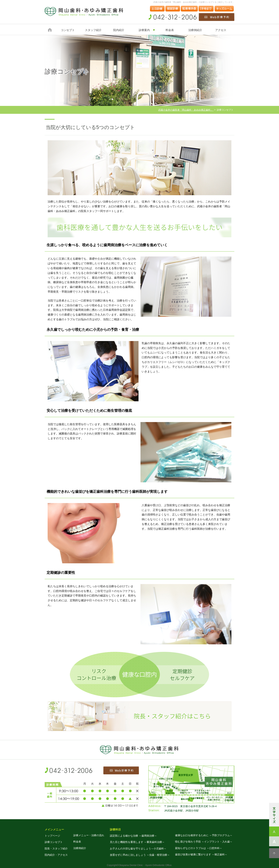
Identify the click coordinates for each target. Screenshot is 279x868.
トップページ (52, 836)
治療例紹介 (195, 30)
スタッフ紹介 (93, 30)
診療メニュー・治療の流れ (89, 835)
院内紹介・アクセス (56, 855)
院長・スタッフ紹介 (56, 849)
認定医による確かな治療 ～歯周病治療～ (133, 836)
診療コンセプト (54, 842)
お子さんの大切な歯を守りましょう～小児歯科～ (138, 849)
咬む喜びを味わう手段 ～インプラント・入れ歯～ (204, 842)
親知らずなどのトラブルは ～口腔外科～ (199, 848)
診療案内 (144, 30)
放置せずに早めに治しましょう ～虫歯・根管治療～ (140, 855)
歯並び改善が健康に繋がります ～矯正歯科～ (201, 854)
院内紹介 (119, 30)
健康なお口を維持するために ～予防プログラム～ (204, 835)
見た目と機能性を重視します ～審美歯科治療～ (137, 842)
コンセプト (68, 30)
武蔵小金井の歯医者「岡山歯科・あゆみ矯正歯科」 (186, 110)
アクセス (221, 30)
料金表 (170, 30)
